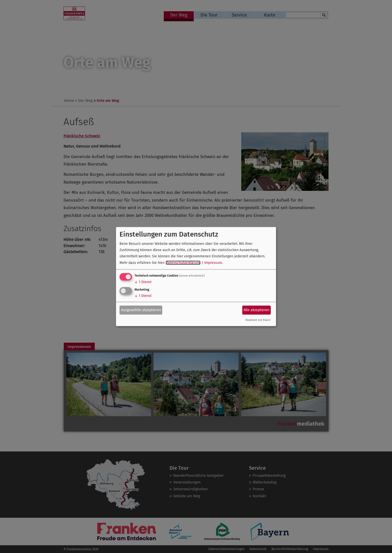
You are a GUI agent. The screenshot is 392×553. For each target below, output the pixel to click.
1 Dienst (143, 282)
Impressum (213, 262)
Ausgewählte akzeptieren (141, 310)
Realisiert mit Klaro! (258, 320)
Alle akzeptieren (256, 310)
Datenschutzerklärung (183, 262)
